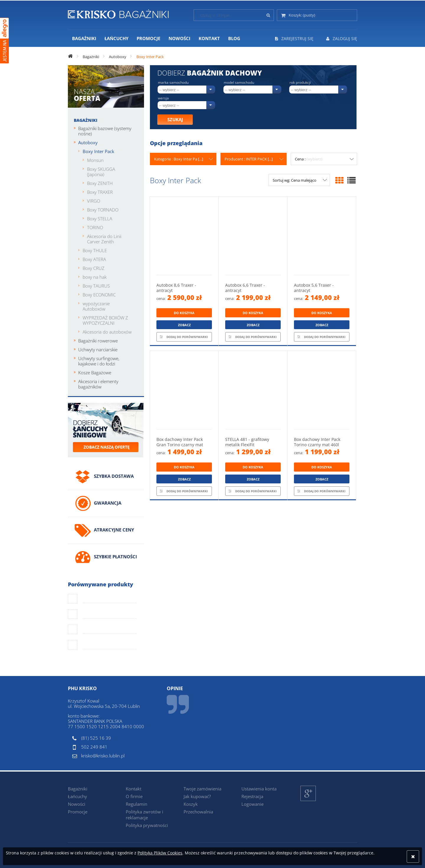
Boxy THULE (95, 250)
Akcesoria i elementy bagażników (98, 384)
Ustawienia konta (259, 789)
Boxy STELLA (100, 219)
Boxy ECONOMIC (99, 295)
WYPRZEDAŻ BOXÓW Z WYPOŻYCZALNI (105, 320)
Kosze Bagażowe (95, 373)
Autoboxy (88, 142)
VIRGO (94, 201)
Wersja (163, 98)
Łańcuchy (77, 796)
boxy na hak (95, 277)
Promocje (78, 812)
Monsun (95, 160)
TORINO (95, 227)
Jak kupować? (197, 796)
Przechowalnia (198, 812)
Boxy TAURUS (96, 286)
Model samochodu (239, 83)
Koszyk (191, 804)
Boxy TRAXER (100, 192)
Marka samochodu (173, 83)
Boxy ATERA (94, 259)
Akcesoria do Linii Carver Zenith (104, 239)
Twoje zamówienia (202, 789)
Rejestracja (252, 796)
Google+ (308, 801)
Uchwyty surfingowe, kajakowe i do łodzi (99, 361)
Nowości (77, 804)
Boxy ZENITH (100, 183)
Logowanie (252, 804)
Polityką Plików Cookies (160, 853)
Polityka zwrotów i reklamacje (144, 815)
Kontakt (134, 789)
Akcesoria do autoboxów (107, 332)
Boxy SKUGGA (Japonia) (101, 172)
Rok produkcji (300, 83)
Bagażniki (86, 120)
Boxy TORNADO (103, 210)
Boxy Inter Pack (98, 151)
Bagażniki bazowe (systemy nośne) (105, 131)
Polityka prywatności (147, 825)
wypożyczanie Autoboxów (96, 306)
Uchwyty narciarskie (98, 350)
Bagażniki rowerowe (98, 341)
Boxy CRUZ (94, 268)
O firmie (134, 796)
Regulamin (137, 804)
